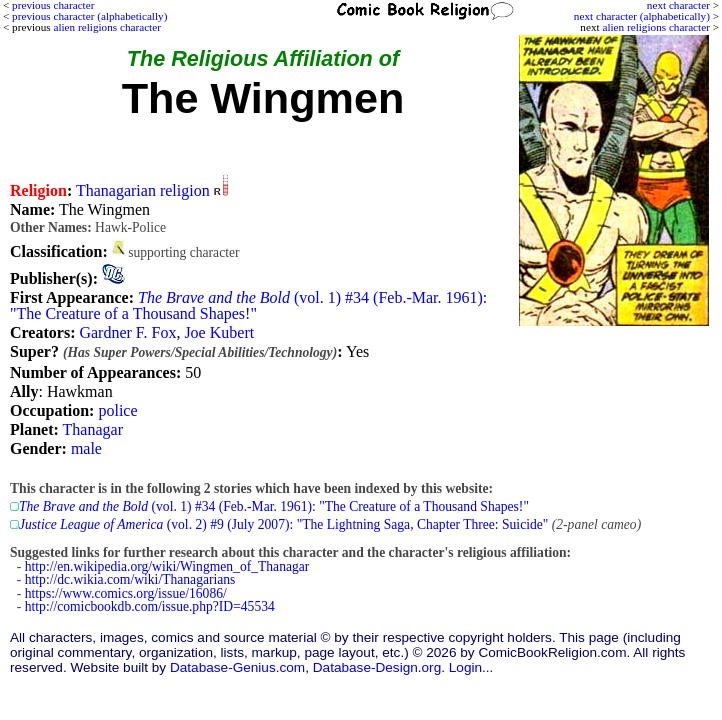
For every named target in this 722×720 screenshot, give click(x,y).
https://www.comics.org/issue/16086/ (126, 593)
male (86, 448)
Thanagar (93, 429)
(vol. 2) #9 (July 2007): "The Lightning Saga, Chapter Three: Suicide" (283, 524)
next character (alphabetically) (642, 16)
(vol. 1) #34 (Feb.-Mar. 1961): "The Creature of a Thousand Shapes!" (248, 305)
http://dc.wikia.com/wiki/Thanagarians (130, 579)
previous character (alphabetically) (89, 16)
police (117, 410)
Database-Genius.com (237, 667)
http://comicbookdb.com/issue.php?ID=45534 (150, 606)
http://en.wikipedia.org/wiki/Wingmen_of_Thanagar (167, 566)
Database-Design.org (377, 667)
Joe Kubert (219, 332)
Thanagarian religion (143, 190)
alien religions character (655, 27)
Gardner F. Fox (127, 332)
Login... (471, 667)
